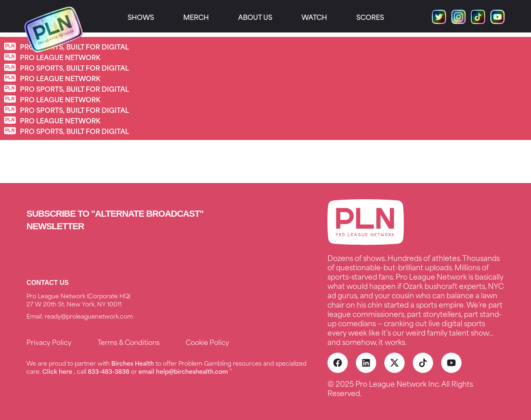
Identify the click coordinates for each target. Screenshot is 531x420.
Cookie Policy (207, 342)
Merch (196, 17)
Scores (370, 17)
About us (255, 17)
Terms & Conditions (129, 342)
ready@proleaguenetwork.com (89, 316)
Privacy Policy (49, 342)
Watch (314, 17)
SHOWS (141, 17)
